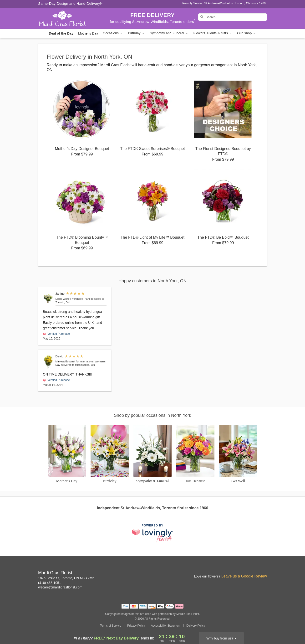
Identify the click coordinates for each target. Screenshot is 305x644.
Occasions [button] (113, 33)
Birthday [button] (137, 33)
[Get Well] (238, 454)
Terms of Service (110, 626)
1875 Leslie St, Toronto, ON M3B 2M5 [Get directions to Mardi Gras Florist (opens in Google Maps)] (66, 578)
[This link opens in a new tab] (152, 533)
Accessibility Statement (165, 626)
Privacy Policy (136, 626)
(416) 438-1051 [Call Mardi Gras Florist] (50, 583)
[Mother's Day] (67, 454)
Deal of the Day (61, 33)
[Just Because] (195, 454)
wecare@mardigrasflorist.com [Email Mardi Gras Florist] (60, 587)
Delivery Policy (196, 626)
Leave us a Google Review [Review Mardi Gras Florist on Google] (244, 576)
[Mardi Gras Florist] (72, 18)
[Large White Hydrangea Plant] (48, 298)
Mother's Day (88, 33)
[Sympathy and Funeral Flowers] (152, 454)
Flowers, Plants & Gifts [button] (213, 33)
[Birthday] (110, 454)
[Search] (233, 17)
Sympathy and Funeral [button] (169, 33)
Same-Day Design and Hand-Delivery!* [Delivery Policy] (70, 3)
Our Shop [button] (247, 33)
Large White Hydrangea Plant (73, 299)
